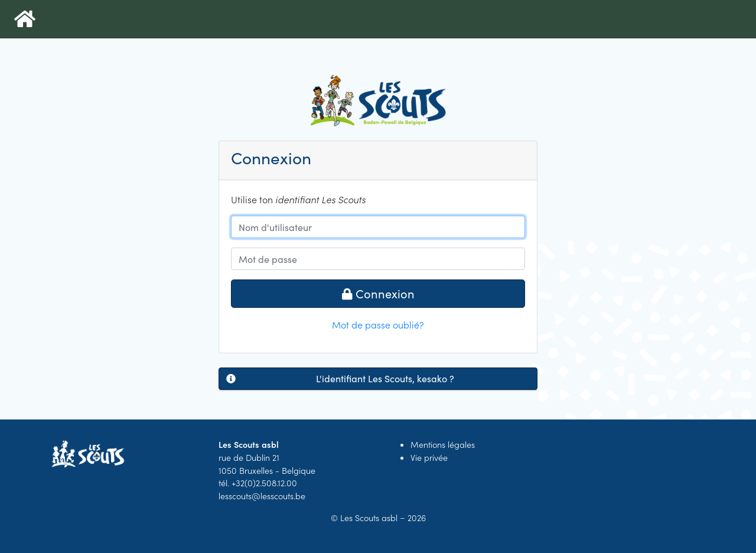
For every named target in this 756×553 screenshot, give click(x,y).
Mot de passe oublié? (378, 324)
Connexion (378, 293)
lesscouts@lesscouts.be (262, 496)
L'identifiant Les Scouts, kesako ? (340, 379)
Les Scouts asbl (369, 518)
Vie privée (429, 457)
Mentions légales (443, 444)
